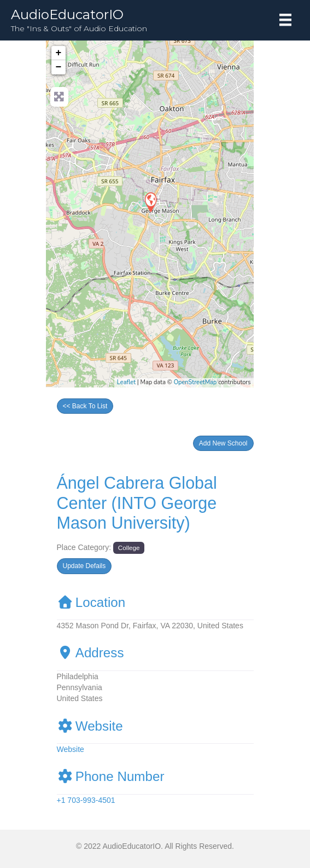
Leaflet (126, 382)
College (129, 548)
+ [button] (59, 53)
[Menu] (285, 20)
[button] (223, 443)
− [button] (59, 67)
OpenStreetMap (195, 382)
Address (90, 653)
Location (91, 602)
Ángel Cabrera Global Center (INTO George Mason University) (137, 503)
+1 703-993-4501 (86, 800)
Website (90, 726)
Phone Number (111, 776)
